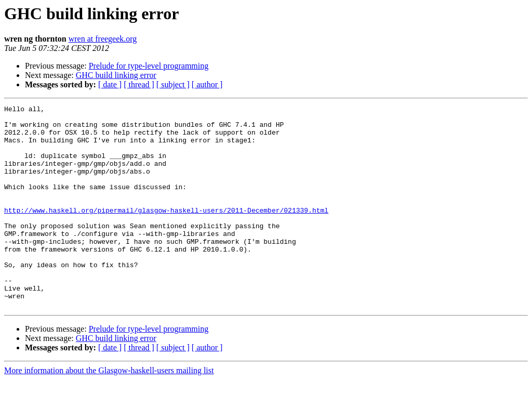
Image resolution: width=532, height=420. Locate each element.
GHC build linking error (116, 75)
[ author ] (207, 84)
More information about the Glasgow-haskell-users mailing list (109, 411)
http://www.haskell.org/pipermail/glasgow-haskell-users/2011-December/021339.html (166, 232)
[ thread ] (139, 84)
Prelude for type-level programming (149, 66)
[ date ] (110, 84)
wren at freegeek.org (103, 39)
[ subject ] (173, 84)
